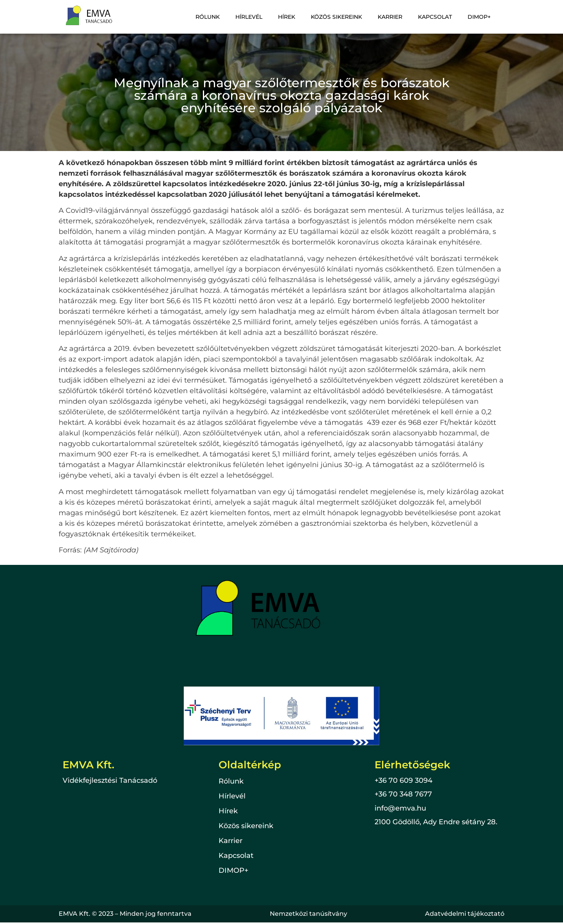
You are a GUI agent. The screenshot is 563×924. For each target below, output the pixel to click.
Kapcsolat (437, 17)
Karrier (394, 17)
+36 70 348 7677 (403, 794)
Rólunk (218, 17)
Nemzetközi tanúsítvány (308, 914)
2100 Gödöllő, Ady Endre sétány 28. (436, 822)
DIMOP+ (480, 17)
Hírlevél (257, 17)
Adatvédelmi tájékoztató (465, 914)
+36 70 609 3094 (403, 780)
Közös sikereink (342, 17)
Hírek (294, 17)
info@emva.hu (400, 808)
